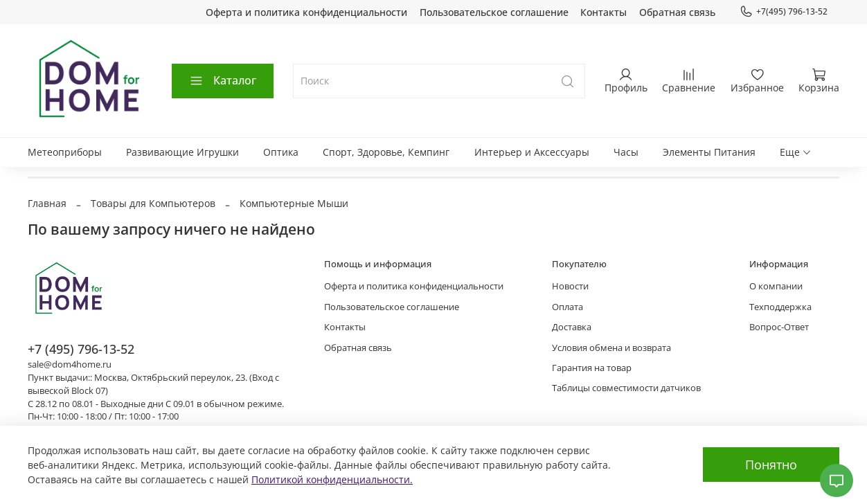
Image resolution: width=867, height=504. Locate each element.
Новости (570, 286)
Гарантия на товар (592, 368)
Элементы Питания (709, 152)
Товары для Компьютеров (153, 203)
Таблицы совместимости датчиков (626, 388)
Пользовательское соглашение (494, 12)
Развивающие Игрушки (182, 152)
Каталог (223, 80)
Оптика (281, 152)
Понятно (771, 465)
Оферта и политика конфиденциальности (306, 12)
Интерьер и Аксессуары (532, 152)
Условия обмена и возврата (611, 348)
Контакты (604, 12)
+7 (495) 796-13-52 (81, 349)
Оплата (567, 307)
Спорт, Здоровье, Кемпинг (386, 152)
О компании (776, 286)
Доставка (572, 327)
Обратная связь (677, 12)
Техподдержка (780, 307)
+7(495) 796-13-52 (784, 12)
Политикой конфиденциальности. (332, 479)
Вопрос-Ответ (779, 327)
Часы (626, 152)
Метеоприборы (65, 152)
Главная (47, 203)
